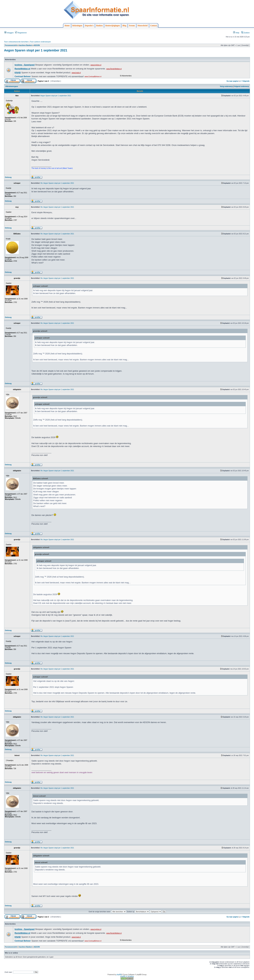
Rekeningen (77, 26)
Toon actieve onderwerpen (40, 42)
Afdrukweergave (12, 86)
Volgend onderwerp (242, 86)
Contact (154, 26)
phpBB (119, 975)
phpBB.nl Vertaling (127, 976)
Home (67, 26)
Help (236, 33)
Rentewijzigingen (113, 26)
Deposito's (89, 26)
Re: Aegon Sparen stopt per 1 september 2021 (57, 183)
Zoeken (245, 33)
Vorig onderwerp (226, 86)
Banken (99, 26)
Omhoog (8, 177)
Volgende (246, 81)
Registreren (21, 33)
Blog (124, 26)
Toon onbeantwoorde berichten (16, 42)
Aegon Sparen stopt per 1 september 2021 (36, 50)
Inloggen (9, 33)
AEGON (37, 45)
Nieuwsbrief (143, 26)
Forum (132, 26)
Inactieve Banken (25, 45)
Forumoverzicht (11, 45)
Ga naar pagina (232, 81)
